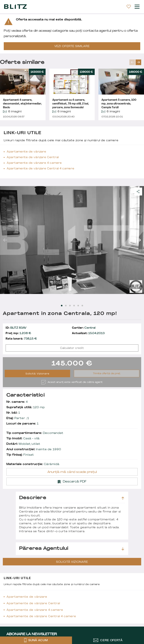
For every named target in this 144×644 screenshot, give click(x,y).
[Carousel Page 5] (78, 306)
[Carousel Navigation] (137, 62)
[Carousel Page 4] (74, 306)
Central (84, 328)
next (138, 62)
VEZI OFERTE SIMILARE (72, 46)
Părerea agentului (72, 549)
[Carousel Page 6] (82, 306)
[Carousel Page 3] (70, 306)
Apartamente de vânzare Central (33, 157)
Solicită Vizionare (37, 374)
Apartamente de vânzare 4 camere (34, 163)
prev (132, 62)
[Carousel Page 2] (66, 306)
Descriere (72, 498)
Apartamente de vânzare (26, 152)
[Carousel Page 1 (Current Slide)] (62, 306)
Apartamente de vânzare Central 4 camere (40, 169)
